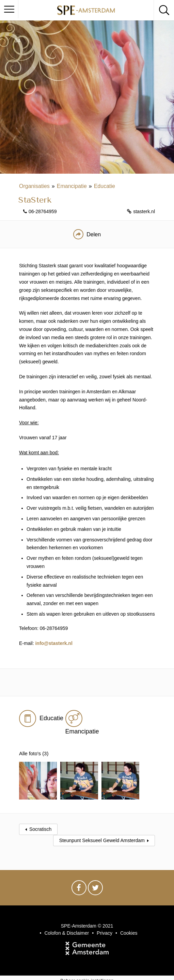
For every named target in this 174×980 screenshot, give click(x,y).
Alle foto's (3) (35, 754)
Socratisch (40, 823)
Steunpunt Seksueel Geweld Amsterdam (102, 835)
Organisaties (34, 186)
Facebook (79, 884)
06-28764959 (43, 211)
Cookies (129, 927)
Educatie (105, 186)
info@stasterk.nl (54, 643)
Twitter (95, 884)
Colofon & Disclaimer (67, 927)
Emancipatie (72, 186)
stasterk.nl (144, 211)
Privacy (105, 927)
